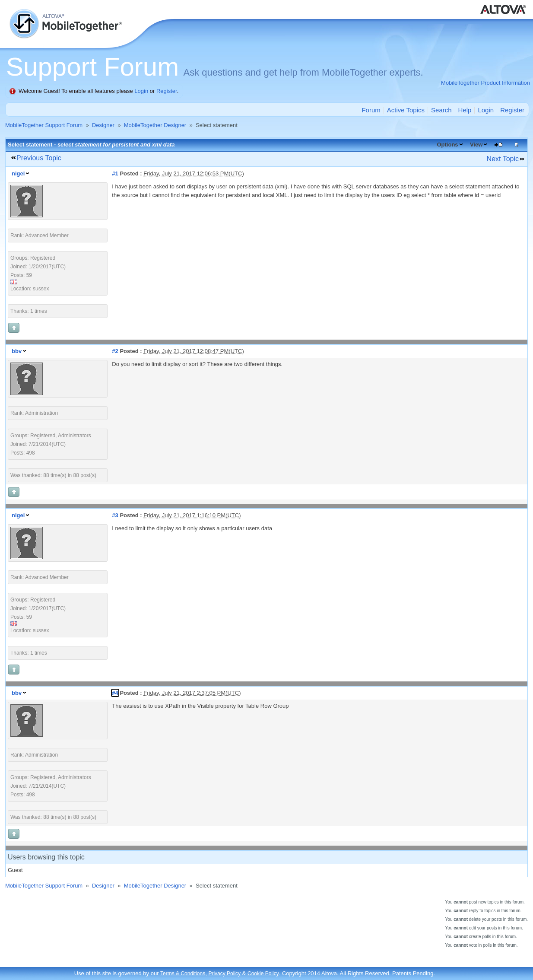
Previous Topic (39, 158)
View (476, 145)
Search (441, 110)
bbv (17, 351)
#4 (115, 693)
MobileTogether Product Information (485, 83)
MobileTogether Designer (155, 125)
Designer (103, 125)
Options (447, 145)
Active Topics (406, 110)
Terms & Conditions (183, 974)
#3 (115, 515)
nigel (18, 173)
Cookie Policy (263, 974)
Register (167, 91)
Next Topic (503, 159)
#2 (115, 351)
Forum (371, 110)
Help (465, 110)
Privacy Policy (224, 974)
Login (141, 91)
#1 (115, 173)
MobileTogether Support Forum (44, 125)
